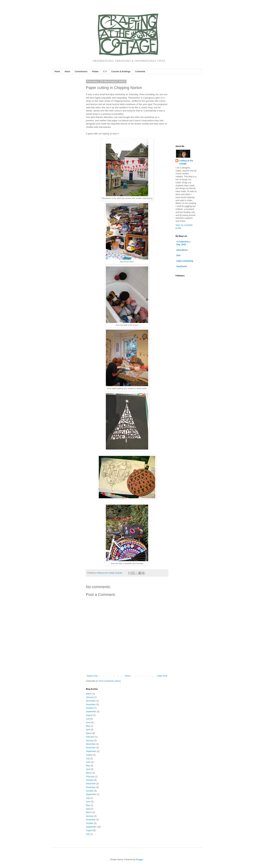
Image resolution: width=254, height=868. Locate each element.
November (91, 704)
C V (105, 72)
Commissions (81, 72)
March (89, 694)
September (91, 712)
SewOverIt (182, 266)
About (67, 72)
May (88, 726)
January (90, 697)
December (91, 701)
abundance (182, 250)
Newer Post (92, 676)
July (88, 719)
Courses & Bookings (121, 72)
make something (185, 261)
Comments (140, 72)
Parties (95, 72)
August (89, 715)
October (90, 708)
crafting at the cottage (186, 162)
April (88, 730)
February (90, 737)
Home (57, 72)
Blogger (140, 860)
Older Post (162, 676)
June (88, 723)
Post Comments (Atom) (110, 681)
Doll (178, 255)
